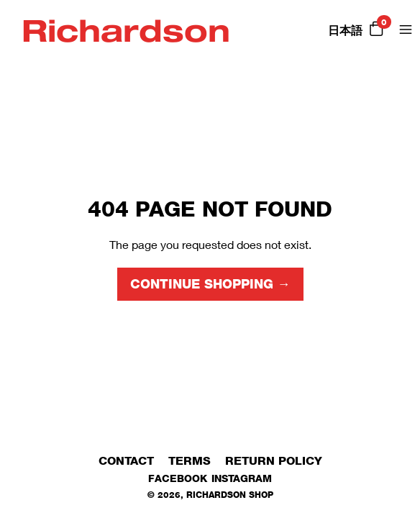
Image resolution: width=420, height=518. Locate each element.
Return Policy (274, 461)
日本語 (345, 31)
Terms (190, 461)
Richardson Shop (230, 495)
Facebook (178, 478)
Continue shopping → (210, 284)
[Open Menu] (406, 29)
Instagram (242, 478)
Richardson (126, 29)
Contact (126, 461)
